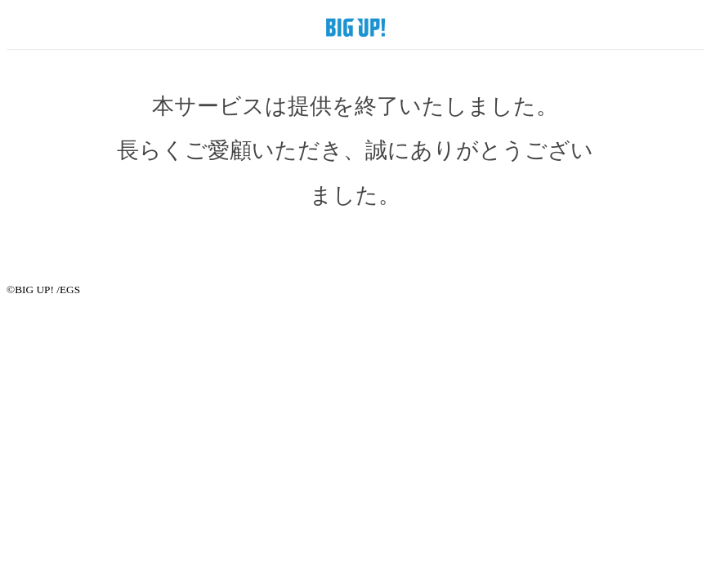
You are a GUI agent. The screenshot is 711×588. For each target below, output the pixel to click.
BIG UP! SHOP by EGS (355, 27)
